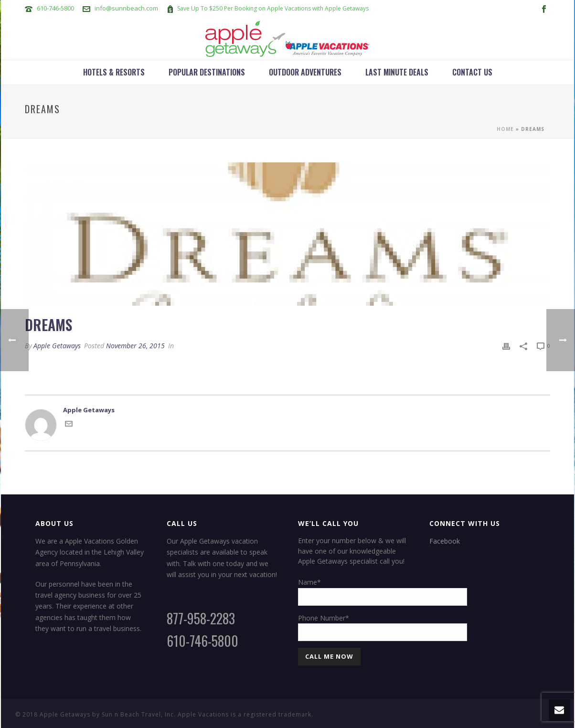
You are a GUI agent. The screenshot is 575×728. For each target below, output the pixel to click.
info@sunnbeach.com (126, 8)
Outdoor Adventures (305, 72)
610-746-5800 (55, 8)
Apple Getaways (57, 346)
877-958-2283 (201, 618)
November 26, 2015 (135, 346)
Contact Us (472, 72)
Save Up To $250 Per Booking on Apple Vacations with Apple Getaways (273, 8)
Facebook (445, 541)
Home (505, 129)
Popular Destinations (207, 72)
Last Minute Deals (397, 72)
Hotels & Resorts (114, 72)
